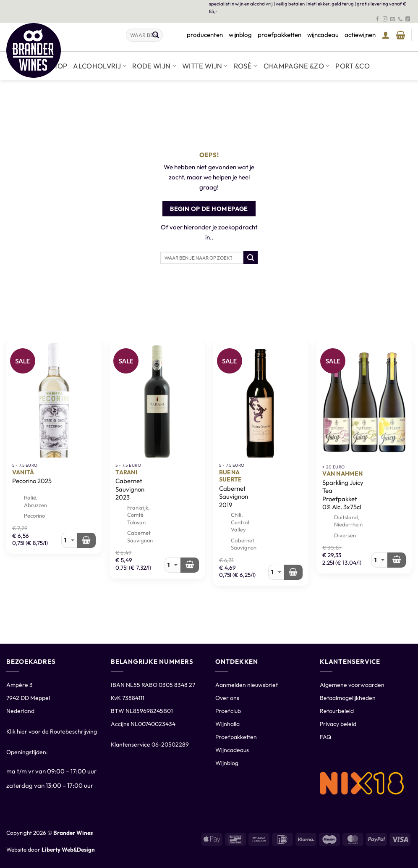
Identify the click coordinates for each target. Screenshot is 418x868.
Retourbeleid (337, 711)
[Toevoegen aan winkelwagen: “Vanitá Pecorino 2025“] (86, 540)
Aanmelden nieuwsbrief (247, 685)
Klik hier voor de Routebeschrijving (52, 731)
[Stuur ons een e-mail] (393, 19)
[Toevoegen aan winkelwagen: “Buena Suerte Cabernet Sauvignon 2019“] (293, 572)
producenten (205, 35)
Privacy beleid (338, 724)
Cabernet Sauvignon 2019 (234, 497)
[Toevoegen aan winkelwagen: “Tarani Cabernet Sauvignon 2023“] (190, 565)
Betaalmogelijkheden (348, 698)
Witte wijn (205, 66)
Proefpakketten (236, 737)
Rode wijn (154, 66)
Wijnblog (227, 763)
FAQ (325, 737)
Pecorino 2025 (32, 481)
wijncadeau (323, 35)
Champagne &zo (297, 66)
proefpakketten (280, 35)
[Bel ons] (400, 19)
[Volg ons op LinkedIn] (408, 19)
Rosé (246, 66)
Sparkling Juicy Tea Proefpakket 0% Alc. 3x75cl (343, 495)
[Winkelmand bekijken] (401, 35)
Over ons (227, 698)
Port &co (353, 66)
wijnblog (240, 35)
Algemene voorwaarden (352, 685)
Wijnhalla (227, 724)
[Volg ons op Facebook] (378, 19)
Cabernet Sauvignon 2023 (130, 489)
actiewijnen (360, 35)
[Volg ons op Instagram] (385, 19)
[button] (386, 35)
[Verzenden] (156, 35)
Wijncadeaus (232, 750)
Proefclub (228, 711)
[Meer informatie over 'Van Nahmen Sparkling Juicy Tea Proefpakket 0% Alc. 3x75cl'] (397, 560)
